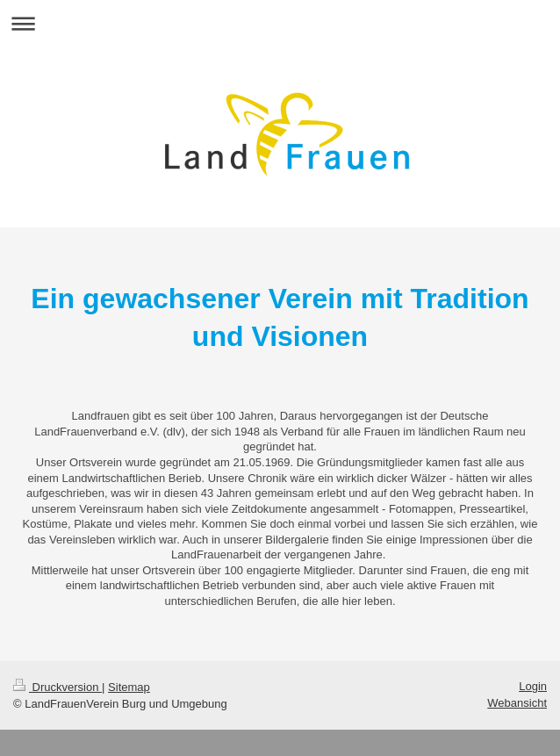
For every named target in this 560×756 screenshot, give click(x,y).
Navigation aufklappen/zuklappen (280, 23)
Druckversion (57, 687)
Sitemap (129, 687)
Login (533, 686)
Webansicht (517, 703)
